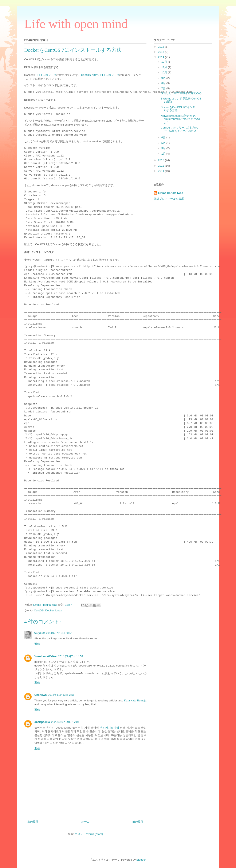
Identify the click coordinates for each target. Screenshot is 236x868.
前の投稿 (138, 822)
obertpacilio (42, 722)
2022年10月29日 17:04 (65, 722)
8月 (164, 83)
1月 (164, 154)
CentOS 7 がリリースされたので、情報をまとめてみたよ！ (180, 129)
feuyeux (40, 633)
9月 (164, 78)
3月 (164, 148)
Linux (58, 610)
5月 (164, 143)
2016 (162, 47)
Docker (50, 610)
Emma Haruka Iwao (46, 605)
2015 (162, 52)
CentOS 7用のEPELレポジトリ (100, 75)
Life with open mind (76, 24)
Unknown (41, 695)
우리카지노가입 (109, 728)
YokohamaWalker (46, 656)
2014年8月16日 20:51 (59, 633)
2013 (162, 160)
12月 (165, 62)
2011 (162, 171)
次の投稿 (33, 822)
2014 (162, 57)
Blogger (141, 860)
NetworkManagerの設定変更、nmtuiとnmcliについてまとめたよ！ (181, 119)
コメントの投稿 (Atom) (89, 834)
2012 (162, 166)
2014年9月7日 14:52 (71, 656)
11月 (165, 67)
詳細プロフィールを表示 (169, 199)
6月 (164, 137)
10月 (165, 72)
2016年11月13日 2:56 (61, 695)
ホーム (85, 822)
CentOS (39, 610)
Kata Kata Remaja (135, 700)
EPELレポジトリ (46, 75)
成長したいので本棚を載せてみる (181, 93)
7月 (164, 88)
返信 (37, 644)
